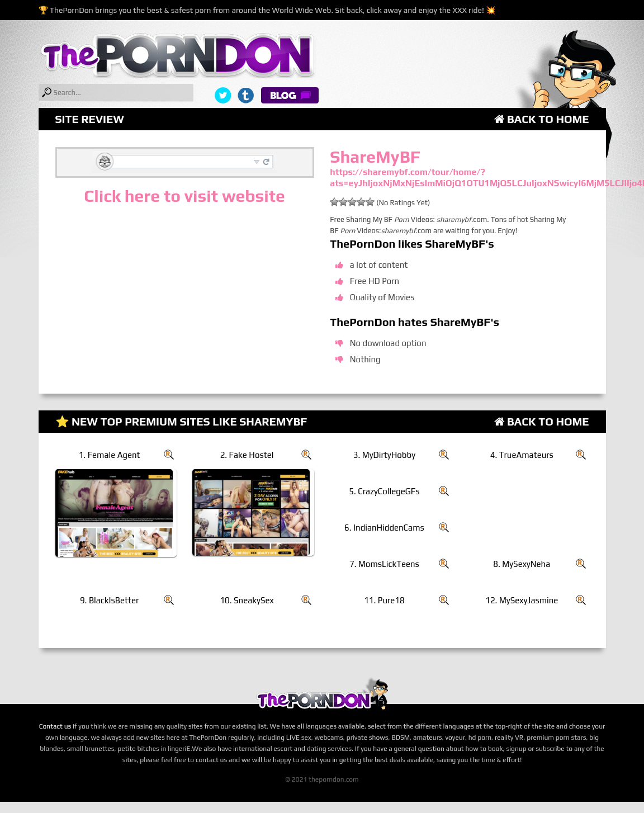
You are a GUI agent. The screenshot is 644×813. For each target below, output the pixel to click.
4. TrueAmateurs (522, 455)
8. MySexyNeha (522, 564)
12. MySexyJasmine (522, 600)
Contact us (55, 726)
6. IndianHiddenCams (384, 528)
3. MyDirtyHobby (384, 455)
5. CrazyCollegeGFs (384, 491)
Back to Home (542, 119)
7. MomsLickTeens (384, 564)
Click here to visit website (184, 196)
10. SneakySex (247, 600)
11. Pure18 (384, 600)
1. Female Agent (110, 455)
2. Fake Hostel (247, 455)
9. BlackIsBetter (109, 600)
